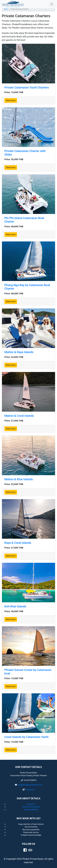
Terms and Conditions (31, 807)
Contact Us (30, 790)
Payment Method (31, 810)
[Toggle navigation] (52, 4)
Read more (11, 100)
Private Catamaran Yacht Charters (27, 88)
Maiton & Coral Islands (19, 416)
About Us (31, 804)
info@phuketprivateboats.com (30, 785)
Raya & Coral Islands (18, 543)
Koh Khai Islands (15, 606)
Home (6, 9)
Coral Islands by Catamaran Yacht (26, 737)
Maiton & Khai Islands (19, 479)
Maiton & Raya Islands (19, 352)
